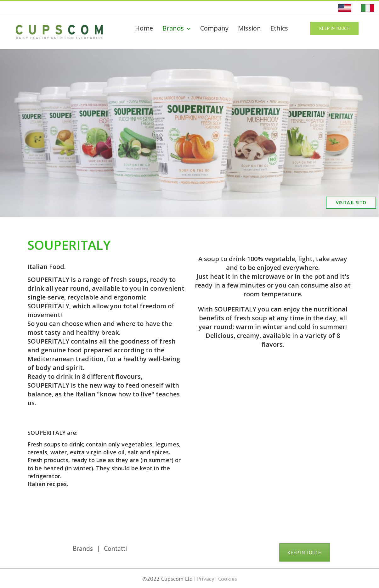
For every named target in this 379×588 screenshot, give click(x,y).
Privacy (206, 579)
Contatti (116, 548)
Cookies (228, 579)
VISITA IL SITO (351, 202)
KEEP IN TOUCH (305, 552)
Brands (83, 548)
